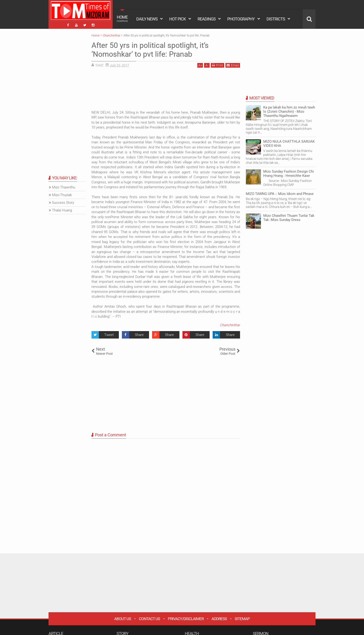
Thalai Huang (62, 210)
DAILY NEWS (147, 19)
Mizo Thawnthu (64, 187)
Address (219, 619)
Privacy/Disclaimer (186, 619)
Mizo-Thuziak (62, 195)
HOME (122, 19)
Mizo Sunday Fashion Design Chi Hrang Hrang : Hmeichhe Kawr (289, 174)
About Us (123, 619)
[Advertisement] (166, 91)
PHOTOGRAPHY (241, 19)
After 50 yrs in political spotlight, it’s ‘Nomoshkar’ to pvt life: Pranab (150, 50)
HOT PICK (177, 19)
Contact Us (149, 619)
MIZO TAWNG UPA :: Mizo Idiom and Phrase (280, 194)
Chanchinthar (230, 325)
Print (218, 65)
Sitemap (242, 619)
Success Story (63, 203)
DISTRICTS (276, 19)
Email (233, 65)
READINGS (207, 19)
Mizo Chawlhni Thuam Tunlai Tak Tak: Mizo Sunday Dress (289, 218)
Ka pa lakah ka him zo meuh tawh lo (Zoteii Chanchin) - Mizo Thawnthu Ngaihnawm (289, 112)
